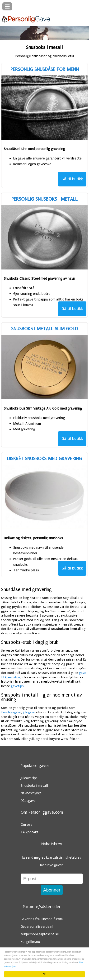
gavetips (17, 686)
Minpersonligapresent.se (40, 934)
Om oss (26, 825)
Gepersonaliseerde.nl (37, 927)
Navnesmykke (31, 793)
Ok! (44, 974)
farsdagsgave (11, 712)
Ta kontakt (30, 832)
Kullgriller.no (30, 942)
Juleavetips (29, 778)
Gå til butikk (72, 179)
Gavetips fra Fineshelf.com (42, 919)
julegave (29, 712)
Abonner (52, 890)
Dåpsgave (28, 801)
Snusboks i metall (34, 786)
